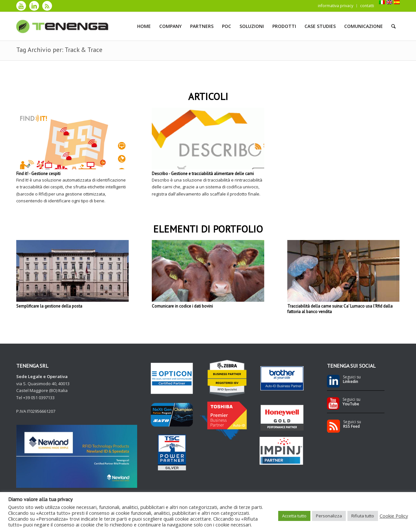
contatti (367, 6)
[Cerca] (393, 26)
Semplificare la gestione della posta (49, 306)
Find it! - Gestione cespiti (38, 174)
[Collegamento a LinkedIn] (34, 6)
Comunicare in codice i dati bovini (182, 306)
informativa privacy (336, 6)
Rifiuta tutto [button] (363, 516)
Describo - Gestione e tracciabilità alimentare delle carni (203, 174)
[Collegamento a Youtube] (21, 6)
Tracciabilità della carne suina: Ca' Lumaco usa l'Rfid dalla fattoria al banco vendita (340, 309)
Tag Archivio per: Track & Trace (59, 50)
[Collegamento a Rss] (47, 6)
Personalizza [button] (329, 516)
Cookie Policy (394, 516)
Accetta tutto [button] (294, 516)
